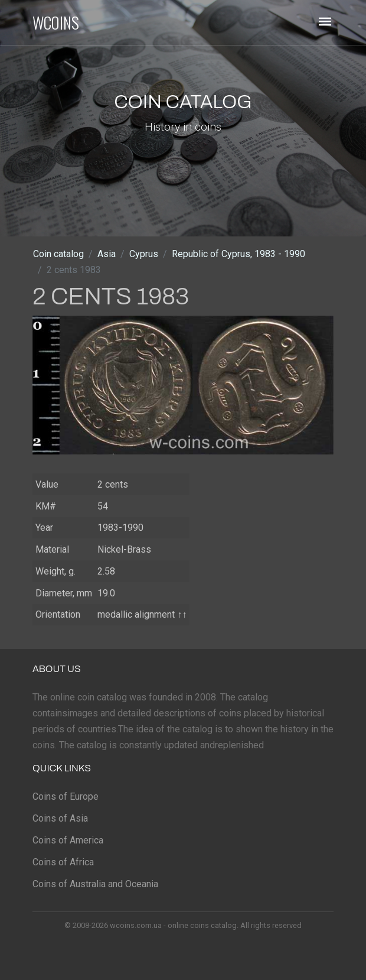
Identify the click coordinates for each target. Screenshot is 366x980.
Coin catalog (58, 254)
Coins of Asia (60, 818)
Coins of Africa (63, 862)
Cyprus (144, 254)
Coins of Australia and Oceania (95, 884)
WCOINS (56, 22)
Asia (107, 254)
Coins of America (68, 840)
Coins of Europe (66, 796)
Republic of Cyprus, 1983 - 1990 (238, 254)
